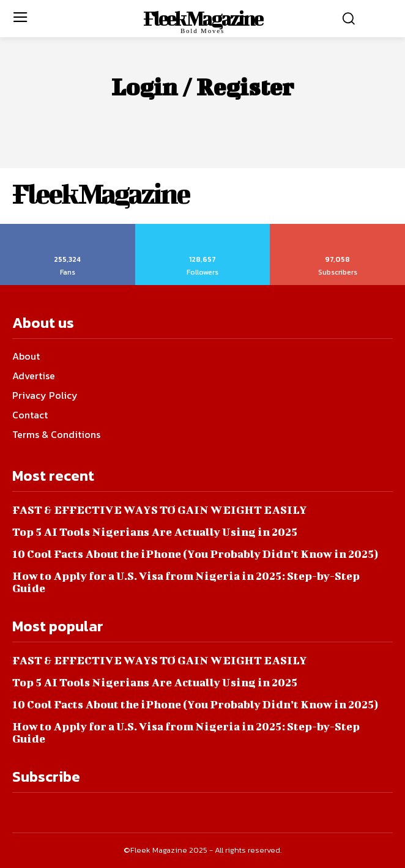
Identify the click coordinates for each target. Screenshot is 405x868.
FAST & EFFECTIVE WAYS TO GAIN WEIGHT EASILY (160, 510)
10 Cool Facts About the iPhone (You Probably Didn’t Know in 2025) (195, 554)
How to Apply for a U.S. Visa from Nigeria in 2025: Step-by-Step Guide (186, 582)
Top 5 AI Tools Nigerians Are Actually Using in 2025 (155, 532)
